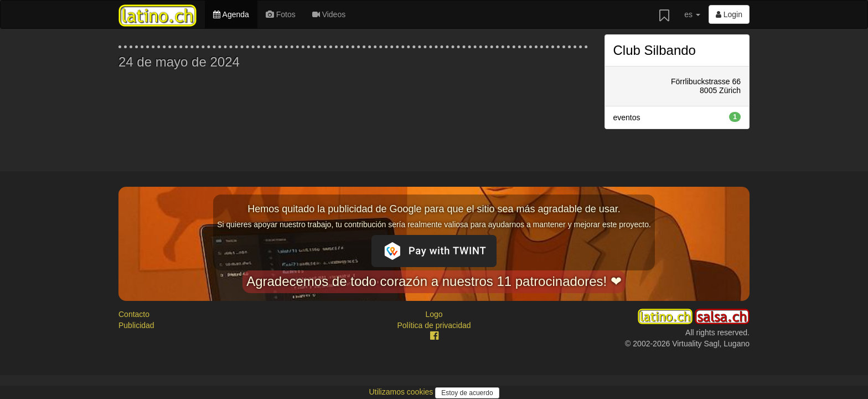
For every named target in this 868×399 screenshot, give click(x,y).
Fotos (281, 14)
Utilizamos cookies (402, 392)
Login (729, 14)
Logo (434, 314)
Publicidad (136, 325)
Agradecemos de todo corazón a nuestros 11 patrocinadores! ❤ (434, 281)
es (692, 14)
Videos (329, 14)
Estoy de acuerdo (467, 393)
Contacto (134, 314)
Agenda (231, 14)
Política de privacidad (434, 325)
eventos (677, 117)
